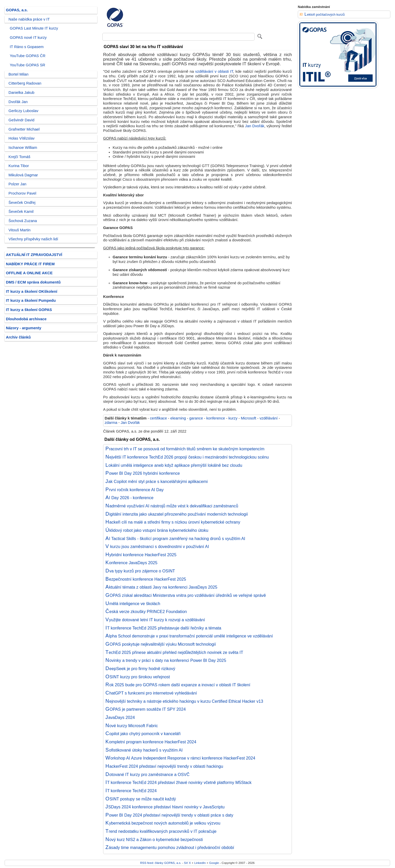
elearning (178, 418)
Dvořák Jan (18, 102)
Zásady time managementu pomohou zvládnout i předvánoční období (170, 847)
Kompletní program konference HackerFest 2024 (151, 742)
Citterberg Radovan (25, 83)
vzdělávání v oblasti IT (214, 71)
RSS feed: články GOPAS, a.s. (161, 863)
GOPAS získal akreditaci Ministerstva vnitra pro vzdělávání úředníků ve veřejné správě (186, 595)
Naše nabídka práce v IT (29, 19)
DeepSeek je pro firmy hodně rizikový (140, 669)
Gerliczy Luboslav (23, 111)
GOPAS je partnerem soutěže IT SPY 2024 (146, 709)
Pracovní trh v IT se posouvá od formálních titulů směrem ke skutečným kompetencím (185, 449)
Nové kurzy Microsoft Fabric (132, 726)
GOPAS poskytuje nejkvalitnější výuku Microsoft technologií (161, 644)
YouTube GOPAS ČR (28, 56)
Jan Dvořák (255, 126)
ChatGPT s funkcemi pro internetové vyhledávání (151, 693)
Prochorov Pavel (22, 193)
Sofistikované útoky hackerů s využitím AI (144, 750)
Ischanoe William (23, 148)
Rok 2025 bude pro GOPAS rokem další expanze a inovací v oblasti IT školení (178, 685)
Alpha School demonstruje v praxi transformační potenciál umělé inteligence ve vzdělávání (189, 636)
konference (216, 418)
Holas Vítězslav (21, 138)
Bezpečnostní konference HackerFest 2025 (146, 579)
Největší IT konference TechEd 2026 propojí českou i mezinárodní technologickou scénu (187, 457)
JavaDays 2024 (120, 717)
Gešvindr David (21, 120)
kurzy (233, 418)
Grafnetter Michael (24, 129)
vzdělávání (268, 418)
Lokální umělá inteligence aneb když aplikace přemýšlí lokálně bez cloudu (174, 465)
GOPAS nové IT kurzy (28, 38)
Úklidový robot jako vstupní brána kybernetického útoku (157, 530)
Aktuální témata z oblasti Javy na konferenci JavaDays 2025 (161, 587)
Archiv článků (18, 337)
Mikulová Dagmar (23, 175)
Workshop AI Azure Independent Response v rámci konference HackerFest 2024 (180, 758)
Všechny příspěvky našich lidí (33, 239)
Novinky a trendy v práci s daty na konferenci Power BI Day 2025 (166, 660)
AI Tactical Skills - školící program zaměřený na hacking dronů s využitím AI (175, 538)
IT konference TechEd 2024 (131, 791)
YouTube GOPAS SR (28, 65)
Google (214, 863)
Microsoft (248, 418)
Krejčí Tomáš (19, 157)
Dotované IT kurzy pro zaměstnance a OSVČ (147, 774)
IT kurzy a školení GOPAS (29, 310)
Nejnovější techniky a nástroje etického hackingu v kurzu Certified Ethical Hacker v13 (184, 701)
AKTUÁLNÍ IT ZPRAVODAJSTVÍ (34, 255)
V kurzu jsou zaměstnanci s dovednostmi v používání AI (157, 546)
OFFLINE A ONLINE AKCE (29, 273)
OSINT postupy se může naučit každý (141, 799)
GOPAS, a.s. (17, 10)
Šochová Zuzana (23, 221)
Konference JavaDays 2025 (131, 563)
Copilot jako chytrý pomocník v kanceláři (143, 734)
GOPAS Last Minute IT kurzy (34, 28)
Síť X (187, 863)
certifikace (158, 418)
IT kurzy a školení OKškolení (32, 291)
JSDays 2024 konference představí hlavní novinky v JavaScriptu (165, 807)
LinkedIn (200, 863)
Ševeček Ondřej (22, 203)
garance (196, 418)
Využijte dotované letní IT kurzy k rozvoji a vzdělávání (155, 620)
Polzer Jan (17, 184)
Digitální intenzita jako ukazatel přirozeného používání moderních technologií (177, 514)
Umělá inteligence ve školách (133, 604)
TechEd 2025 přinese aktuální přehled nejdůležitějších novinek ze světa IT (174, 652)
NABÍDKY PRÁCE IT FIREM (30, 264)
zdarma (111, 423)
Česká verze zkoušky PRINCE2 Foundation (146, 611)
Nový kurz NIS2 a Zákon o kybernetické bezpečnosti (154, 839)
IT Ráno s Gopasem (27, 47)
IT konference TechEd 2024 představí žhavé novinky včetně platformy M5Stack (178, 782)
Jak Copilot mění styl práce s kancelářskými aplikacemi (157, 481)
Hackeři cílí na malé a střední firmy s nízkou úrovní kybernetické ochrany (173, 522)
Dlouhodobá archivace (26, 319)
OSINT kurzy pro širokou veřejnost (138, 677)
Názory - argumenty (24, 328)
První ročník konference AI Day (134, 490)
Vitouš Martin (20, 230)
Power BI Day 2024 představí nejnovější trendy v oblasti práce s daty (169, 815)
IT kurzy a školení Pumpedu (31, 300)
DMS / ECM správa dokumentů (33, 282)
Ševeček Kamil (21, 212)
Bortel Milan (19, 74)
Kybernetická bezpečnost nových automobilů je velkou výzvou (163, 823)
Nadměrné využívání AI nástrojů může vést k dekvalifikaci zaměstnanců (172, 506)
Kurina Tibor (19, 166)
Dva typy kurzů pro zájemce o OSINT (140, 571)
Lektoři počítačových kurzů (325, 15)
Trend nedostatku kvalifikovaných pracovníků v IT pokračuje (161, 831)
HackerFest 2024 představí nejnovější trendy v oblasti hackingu (164, 766)
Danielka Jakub (21, 93)
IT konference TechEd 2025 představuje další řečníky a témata (163, 628)
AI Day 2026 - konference (129, 498)
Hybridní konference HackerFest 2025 (141, 555)
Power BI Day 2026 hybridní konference (143, 473)
